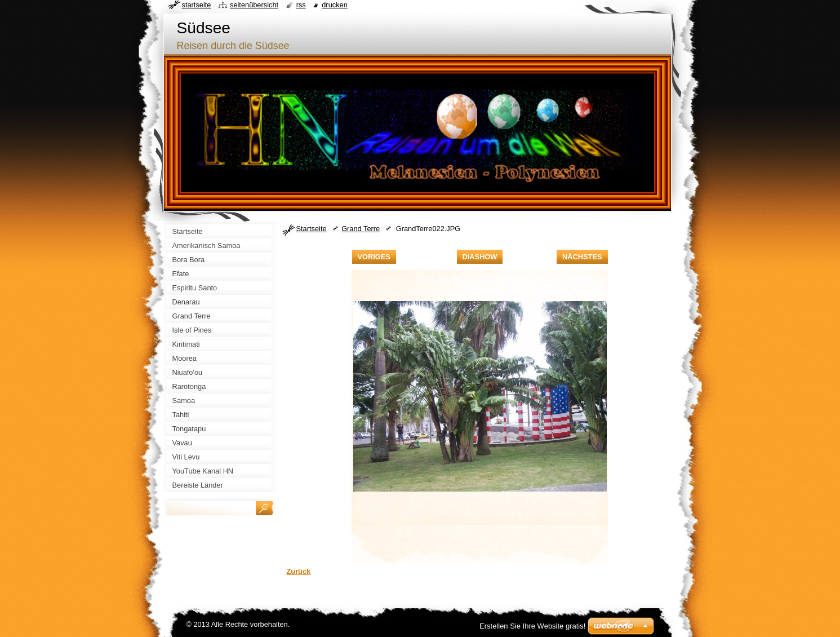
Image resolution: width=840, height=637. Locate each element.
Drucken (335, 5)
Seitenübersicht (254, 5)
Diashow (480, 257)
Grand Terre (361, 229)
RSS (301, 5)
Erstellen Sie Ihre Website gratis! (532, 626)
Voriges (374, 257)
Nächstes (582, 257)
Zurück (299, 571)
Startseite (312, 229)
